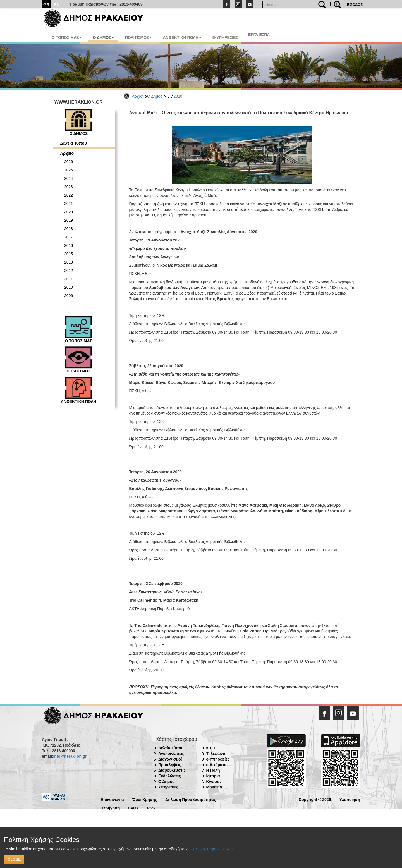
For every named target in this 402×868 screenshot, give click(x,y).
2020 (178, 96)
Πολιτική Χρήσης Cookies (212, 849)
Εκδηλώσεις (170, 776)
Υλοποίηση (350, 799)
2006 (69, 296)
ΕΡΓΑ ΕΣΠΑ (259, 35)
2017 (69, 237)
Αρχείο (67, 153)
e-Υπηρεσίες (218, 759)
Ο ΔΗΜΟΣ (103, 37)
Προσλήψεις (170, 765)
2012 (69, 271)
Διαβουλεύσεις (172, 770)
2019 (69, 220)
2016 (69, 245)
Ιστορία (213, 776)
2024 (69, 178)
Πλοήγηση (110, 808)
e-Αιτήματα (216, 765)
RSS (151, 808)
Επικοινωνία (112, 799)
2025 (69, 170)
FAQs (133, 808)
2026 (69, 162)
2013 (69, 262)
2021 (69, 204)
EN (57, 5)
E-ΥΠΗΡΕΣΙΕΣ (225, 37)
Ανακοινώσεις (171, 754)
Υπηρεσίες (168, 787)
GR (46, 5)
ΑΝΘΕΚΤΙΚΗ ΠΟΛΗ (182, 37)
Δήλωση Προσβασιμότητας (191, 799)
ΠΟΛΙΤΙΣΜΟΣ (138, 37)
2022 (69, 195)
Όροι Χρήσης (145, 799)
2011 (69, 279)
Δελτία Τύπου (73, 143)
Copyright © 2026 (315, 799)
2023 (69, 187)
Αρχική (138, 96)
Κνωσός (214, 781)
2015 (69, 254)
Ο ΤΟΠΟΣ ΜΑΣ (67, 37)
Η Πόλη (213, 770)
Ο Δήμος (155, 96)
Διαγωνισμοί (170, 759)
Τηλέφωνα (216, 754)
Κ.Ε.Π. (212, 748)
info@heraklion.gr (70, 756)
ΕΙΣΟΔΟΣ (355, 5)
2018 (69, 229)
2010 (69, 287)
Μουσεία (214, 787)
